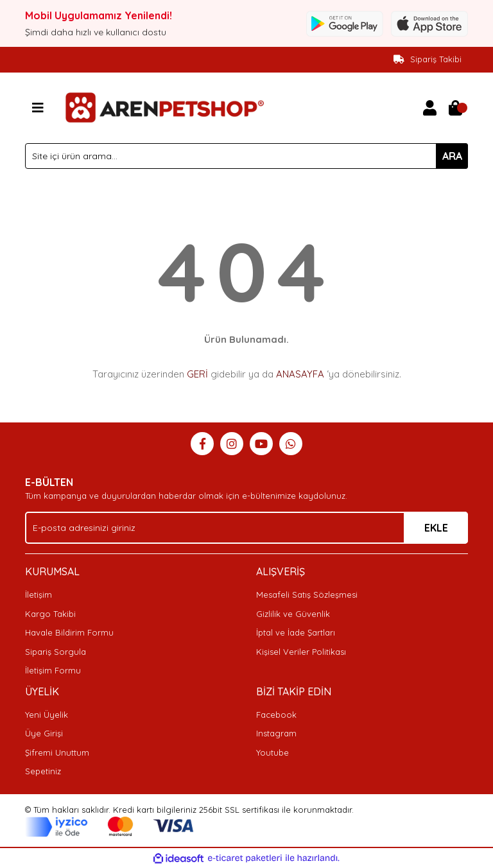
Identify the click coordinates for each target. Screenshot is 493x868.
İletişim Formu (53, 670)
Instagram (276, 733)
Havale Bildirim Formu (69, 632)
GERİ (197, 374)
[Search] (246, 156)
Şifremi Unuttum (57, 752)
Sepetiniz (43, 771)
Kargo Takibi (50, 614)
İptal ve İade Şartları (296, 632)
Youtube (272, 752)
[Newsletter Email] (246, 528)
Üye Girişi (44, 733)
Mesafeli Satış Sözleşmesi (307, 595)
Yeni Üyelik (47, 715)
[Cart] (455, 108)
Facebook (276, 715)
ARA (452, 156)
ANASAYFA (300, 374)
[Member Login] (429, 108)
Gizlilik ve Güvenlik (293, 614)
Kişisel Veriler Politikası (301, 652)
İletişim (39, 595)
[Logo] (163, 107)
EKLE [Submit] (436, 528)
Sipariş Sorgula (56, 652)
